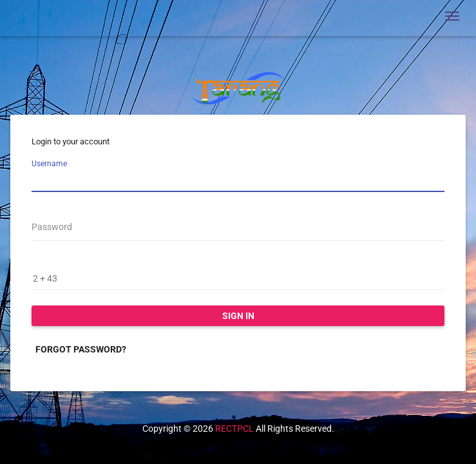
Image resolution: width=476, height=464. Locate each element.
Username (49, 164)
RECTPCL (234, 429)
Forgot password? (81, 349)
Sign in (238, 316)
